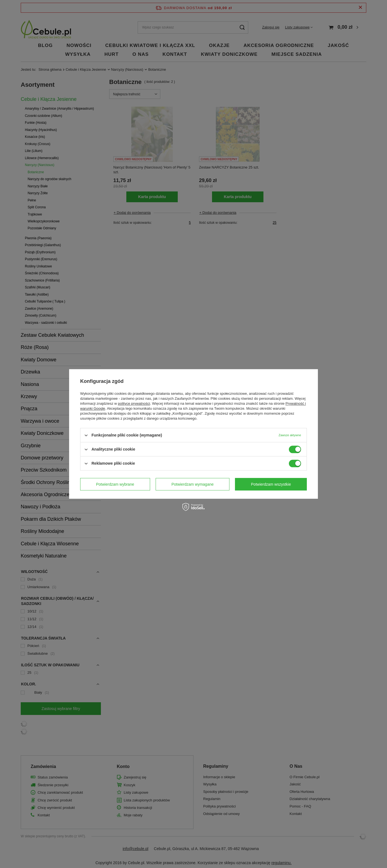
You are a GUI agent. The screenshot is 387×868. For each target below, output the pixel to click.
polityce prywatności (134, 403)
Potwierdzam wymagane (193, 484)
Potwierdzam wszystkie (271, 484)
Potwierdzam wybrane (115, 484)
